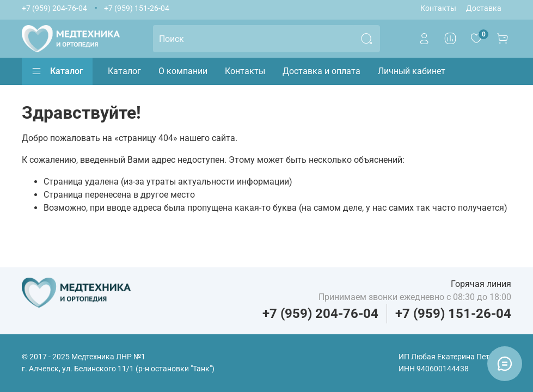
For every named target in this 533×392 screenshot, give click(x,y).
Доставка (484, 8)
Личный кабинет (412, 71)
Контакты (438, 8)
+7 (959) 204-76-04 (54, 8)
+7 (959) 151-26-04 (137, 8)
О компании (183, 71)
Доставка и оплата (321, 71)
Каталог (57, 71)
